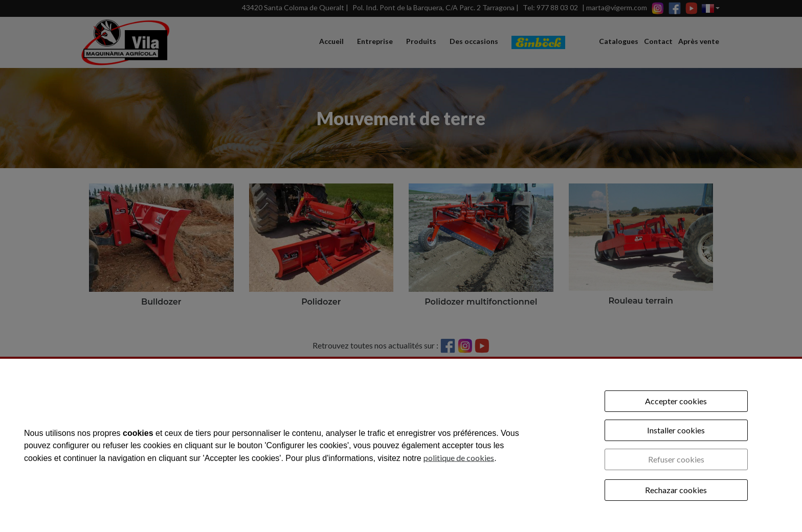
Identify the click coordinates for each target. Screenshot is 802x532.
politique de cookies (459, 457)
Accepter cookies (676, 401)
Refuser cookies (676, 459)
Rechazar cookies (676, 490)
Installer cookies (676, 430)
